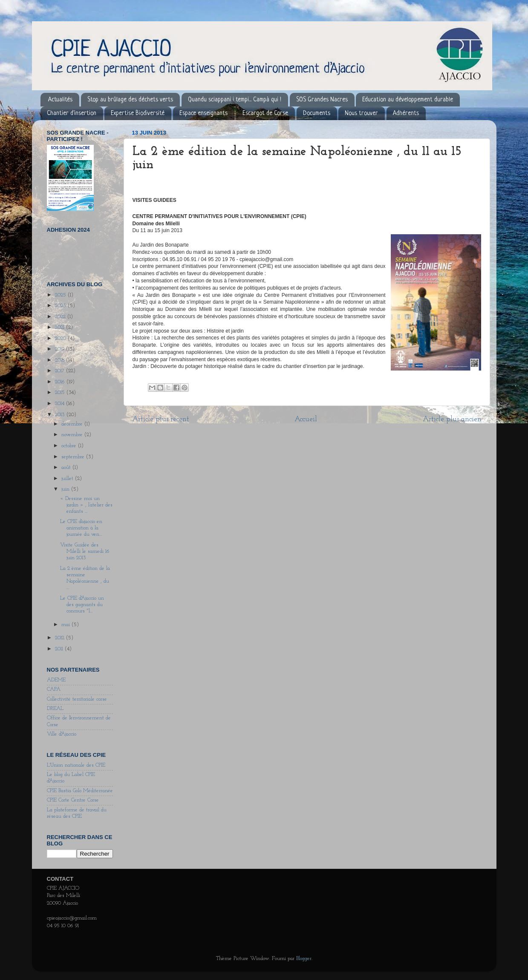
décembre (73, 424)
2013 (61, 415)
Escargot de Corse (265, 113)
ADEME (56, 680)
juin (66, 489)
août (67, 468)
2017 (61, 371)
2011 (60, 649)
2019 (61, 349)
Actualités (60, 100)
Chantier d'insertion (72, 113)
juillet (68, 479)
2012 (61, 638)
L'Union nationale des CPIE (76, 765)
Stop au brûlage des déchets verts (130, 100)
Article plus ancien (452, 419)
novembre (73, 435)
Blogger (304, 959)
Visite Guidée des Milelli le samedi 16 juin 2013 (85, 552)
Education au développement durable (408, 100)
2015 (61, 393)
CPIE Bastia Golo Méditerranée (80, 791)
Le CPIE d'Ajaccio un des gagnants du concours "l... (82, 605)
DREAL (55, 709)
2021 (61, 328)
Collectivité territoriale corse (77, 699)
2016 (61, 382)
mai (66, 625)
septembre (74, 457)
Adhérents (406, 113)
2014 (61, 404)
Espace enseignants (203, 113)
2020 (61, 339)
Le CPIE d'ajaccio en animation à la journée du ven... (81, 528)
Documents (317, 113)
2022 (61, 317)
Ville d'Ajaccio (62, 734)
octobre (70, 446)
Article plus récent (161, 419)
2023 (61, 306)
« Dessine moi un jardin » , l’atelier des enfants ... (86, 505)
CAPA (54, 690)
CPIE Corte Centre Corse (73, 800)
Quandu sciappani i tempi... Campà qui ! (235, 100)
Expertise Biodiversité (138, 113)
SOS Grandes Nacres (322, 100)
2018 (61, 360)
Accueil (306, 419)
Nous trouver (361, 113)
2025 (61, 295)
